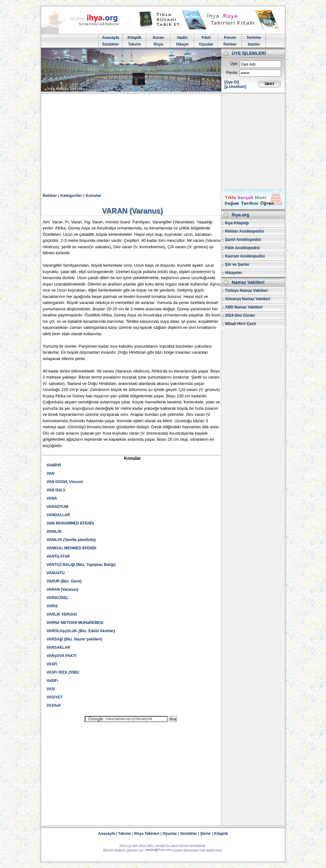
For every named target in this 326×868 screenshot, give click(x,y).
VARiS (52, 606)
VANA (52, 498)
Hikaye (182, 44)
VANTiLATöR (58, 556)
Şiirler (206, 834)
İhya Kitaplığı (237, 223)
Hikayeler (234, 273)
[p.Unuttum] (235, 87)
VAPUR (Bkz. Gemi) (64, 581)
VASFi (52, 664)
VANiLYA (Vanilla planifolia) (71, 540)
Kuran (158, 38)
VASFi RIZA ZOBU (63, 672)
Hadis (182, 38)
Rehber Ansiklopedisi (244, 231)
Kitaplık (221, 834)
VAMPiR (54, 465)
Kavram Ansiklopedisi (245, 256)
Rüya (158, 44)
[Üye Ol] (232, 82)
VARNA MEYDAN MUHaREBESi (75, 623)
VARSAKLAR (58, 647)
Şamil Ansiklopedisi (243, 240)
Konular (93, 195)
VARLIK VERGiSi (62, 614)
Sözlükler (111, 44)
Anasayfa (111, 38)
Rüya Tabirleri (147, 834)
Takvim (134, 44)
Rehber (230, 44)
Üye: (234, 64)
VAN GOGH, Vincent (65, 482)
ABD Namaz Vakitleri (244, 307)
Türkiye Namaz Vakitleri (246, 291)
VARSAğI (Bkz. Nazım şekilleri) (74, 639)
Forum (230, 38)
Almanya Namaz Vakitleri (248, 299)
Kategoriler (71, 195)
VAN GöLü (56, 490)
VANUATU (56, 573)
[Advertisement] (163, 141)
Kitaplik (135, 38)
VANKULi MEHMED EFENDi (71, 548)
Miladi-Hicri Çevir (241, 324)
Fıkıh (206, 38)
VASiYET (54, 697)
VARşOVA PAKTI (61, 656)
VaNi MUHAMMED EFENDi (70, 523)
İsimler (254, 44)
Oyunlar (206, 44)
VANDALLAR (58, 515)
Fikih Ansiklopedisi (242, 248)
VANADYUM (57, 507)
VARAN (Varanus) (62, 590)
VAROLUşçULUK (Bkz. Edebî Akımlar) (81, 631)
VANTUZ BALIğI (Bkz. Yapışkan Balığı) (81, 565)
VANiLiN (54, 532)
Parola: (232, 73)
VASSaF (54, 705)
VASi (51, 689)
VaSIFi (52, 681)
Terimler (254, 38)
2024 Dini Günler (240, 315)
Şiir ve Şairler (237, 264)
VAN (50, 474)
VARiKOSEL (57, 598)
